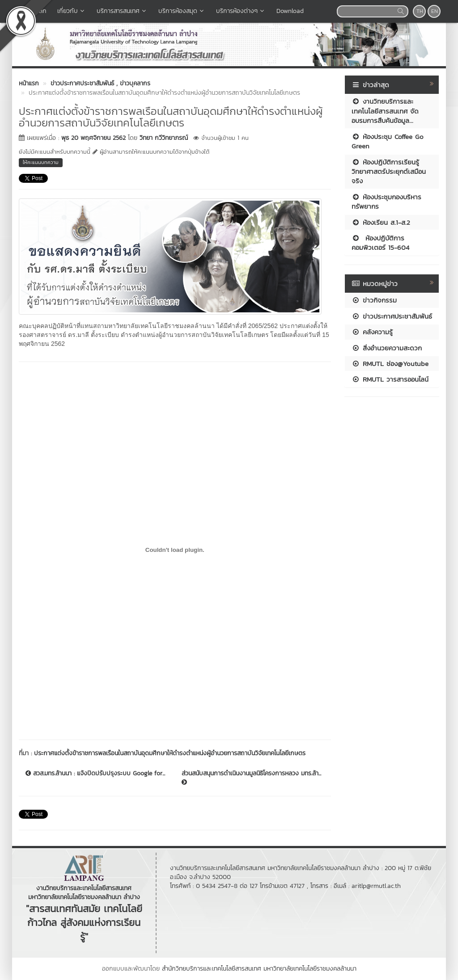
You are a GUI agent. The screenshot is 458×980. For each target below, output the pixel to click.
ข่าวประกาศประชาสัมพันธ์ (392, 316)
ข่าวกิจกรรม (374, 300)
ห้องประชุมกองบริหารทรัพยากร (386, 202)
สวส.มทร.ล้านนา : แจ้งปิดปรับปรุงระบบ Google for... (95, 774)
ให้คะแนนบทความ (41, 162)
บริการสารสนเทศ (122, 11)
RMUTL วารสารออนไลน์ (390, 379)
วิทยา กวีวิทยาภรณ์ (164, 138)
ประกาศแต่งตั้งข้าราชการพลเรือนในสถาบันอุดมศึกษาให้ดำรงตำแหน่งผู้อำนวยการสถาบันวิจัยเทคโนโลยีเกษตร (170, 753)
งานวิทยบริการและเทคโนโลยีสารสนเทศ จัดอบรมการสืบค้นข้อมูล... (385, 111)
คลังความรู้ (372, 332)
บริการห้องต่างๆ (241, 11)
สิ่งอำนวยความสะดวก (387, 348)
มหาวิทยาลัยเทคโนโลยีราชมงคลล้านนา (310, 969)
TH (420, 11)
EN (435, 11)
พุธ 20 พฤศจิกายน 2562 (93, 138)
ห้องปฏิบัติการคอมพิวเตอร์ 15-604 (380, 243)
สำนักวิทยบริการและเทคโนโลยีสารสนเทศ (212, 969)
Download (290, 11)
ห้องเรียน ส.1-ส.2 (381, 222)
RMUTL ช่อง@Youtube (390, 364)
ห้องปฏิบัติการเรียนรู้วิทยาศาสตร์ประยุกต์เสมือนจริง (389, 172)
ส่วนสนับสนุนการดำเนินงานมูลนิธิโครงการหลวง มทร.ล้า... (251, 777)
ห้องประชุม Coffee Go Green (388, 141)
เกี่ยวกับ (72, 11)
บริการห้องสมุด (182, 11)
